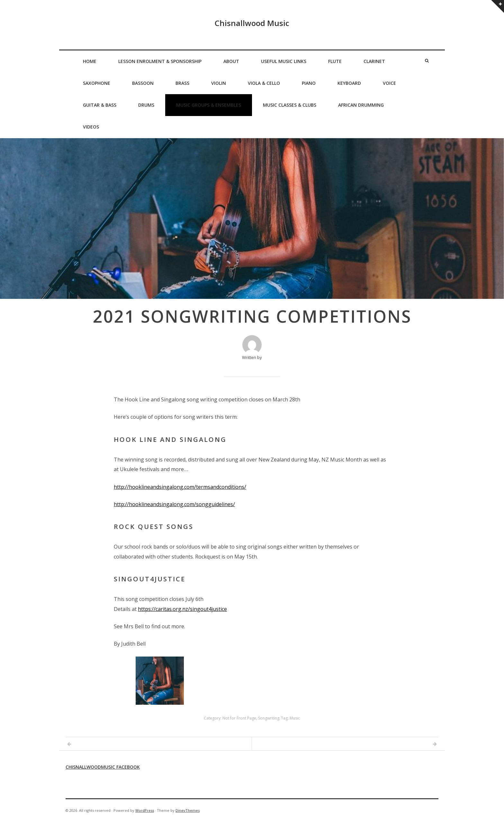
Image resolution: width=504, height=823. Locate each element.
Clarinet (374, 61)
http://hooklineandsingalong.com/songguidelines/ (174, 504)
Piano (309, 83)
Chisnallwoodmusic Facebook (103, 767)
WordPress (145, 810)
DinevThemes (188, 810)
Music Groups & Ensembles (209, 105)
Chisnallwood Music (252, 23)
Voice (389, 83)
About (231, 61)
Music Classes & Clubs (290, 105)
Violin (219, 83)
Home (90, 61)
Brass (182, 83)
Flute (335, 61)
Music (295, 718)
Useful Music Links (284, 61)
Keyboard (349, 83)
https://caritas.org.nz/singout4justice (182, 609)
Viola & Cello (264, 83)
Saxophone (97, 83)
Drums (146, 105)
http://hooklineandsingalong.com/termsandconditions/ (180, 487)
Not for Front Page (239, 718)
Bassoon (143, 83)
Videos (91, 127)
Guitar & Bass (100, 105)
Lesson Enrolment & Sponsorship (160, 61)
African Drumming (361, 105)
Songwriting (269, 718)
